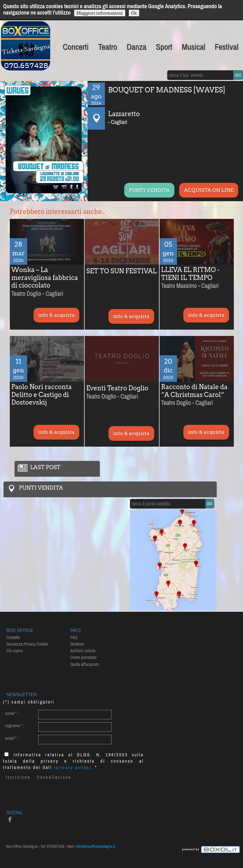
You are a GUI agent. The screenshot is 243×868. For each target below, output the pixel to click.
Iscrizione (18, 777)
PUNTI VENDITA (149, 190)
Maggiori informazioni (100, 13)
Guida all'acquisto (85, 664)
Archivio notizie (83, 651)
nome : (12, 713)
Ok (134, 13)
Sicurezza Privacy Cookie (27, 644)
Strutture (77, 644)
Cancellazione (54, 777)
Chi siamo (15, 651)
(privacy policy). (74, 768)
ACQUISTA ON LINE (209, 190)
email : (12, 738)
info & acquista (56, 315)
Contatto (13, 637)
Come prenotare (83, 657)
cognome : (15, 726)
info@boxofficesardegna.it (96, 846)
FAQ (74, 637)
